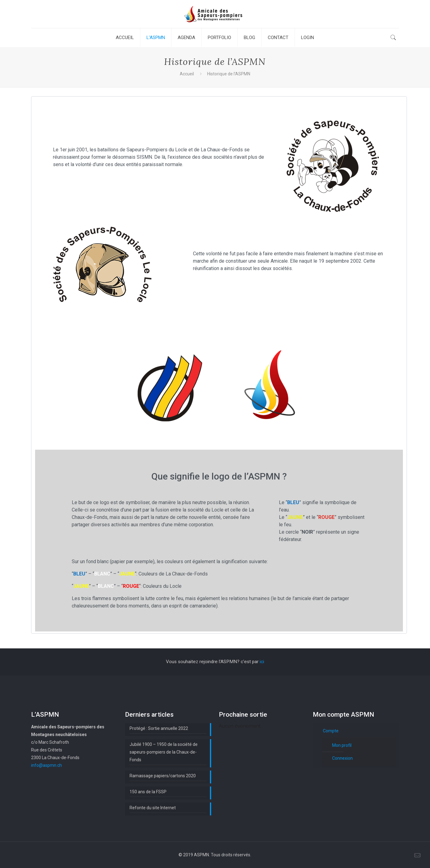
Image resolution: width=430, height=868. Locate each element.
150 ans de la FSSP (148, 792)
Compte (331, 731)
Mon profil (342, 745)
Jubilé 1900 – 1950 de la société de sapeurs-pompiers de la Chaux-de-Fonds (164, 752)
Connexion (342, 758)
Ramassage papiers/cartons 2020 (163, 776)
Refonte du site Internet (153, 808)
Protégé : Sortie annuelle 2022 (159, 728)
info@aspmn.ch (46, 765)
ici (262, 662)
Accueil (187, 74)
